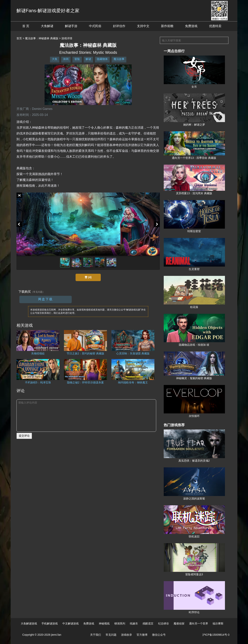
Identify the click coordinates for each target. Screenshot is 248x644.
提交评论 (24, 436)
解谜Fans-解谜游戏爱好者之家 (48, 11)
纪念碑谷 (164, 623)
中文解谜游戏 (71, 623)
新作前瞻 (167, 26)
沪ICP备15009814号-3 (216, 635)
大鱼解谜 (47, 26)
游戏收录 (127, 635)
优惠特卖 (215, 26)
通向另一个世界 (199, 623)
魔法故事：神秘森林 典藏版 (42, 38)
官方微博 (142, 635)
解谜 (88, 59)
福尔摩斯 (218, 623)
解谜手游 (71, 26)
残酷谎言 (148, 623)
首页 (19, 38)
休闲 (66, 59)
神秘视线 (104, 623)
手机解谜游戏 (50, 623)
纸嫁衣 (134, 623)
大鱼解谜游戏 (29, 623)
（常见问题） (38, 292)
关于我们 (96, 635)
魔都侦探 (179, 623)
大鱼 (55, 59)
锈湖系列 (120, 623)
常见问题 (111, 635)
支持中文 (143, 26)
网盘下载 (46, 299)
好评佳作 (119, 26)
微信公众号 (159, 635)
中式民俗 (95, 26)
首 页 (26, 26)
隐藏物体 (102, 59)
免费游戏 (191, 26)
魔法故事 (119, 59)
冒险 (77, 59)
